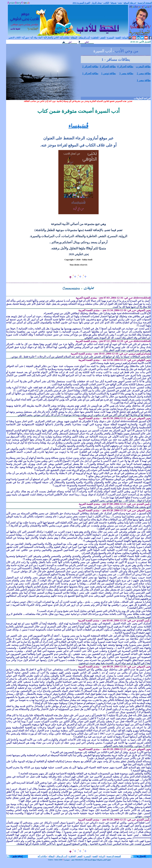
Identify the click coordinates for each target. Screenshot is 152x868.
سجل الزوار (97, 3)
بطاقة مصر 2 (144, 73)
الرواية (102, 856)
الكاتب (106, 3)
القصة (95, 856)
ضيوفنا (114, 3)
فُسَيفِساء (78, 126)
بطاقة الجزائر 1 (90, 73)
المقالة (51, 856)
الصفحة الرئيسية (145, 3)
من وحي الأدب (127, 51)
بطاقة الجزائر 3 (108, 67)
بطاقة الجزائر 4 (125, 67)
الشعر (80, 856)
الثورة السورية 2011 (81, 3)
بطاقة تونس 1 (108, 73)
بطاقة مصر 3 (126, 73)
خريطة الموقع (130, 3)
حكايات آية (42, 856)
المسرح (87, 856)
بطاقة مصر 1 (144, 80)
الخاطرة (72, 856)
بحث (120, 3)
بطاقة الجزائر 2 (90, 67)
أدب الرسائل (61, 856)
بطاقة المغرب (143, 67)
